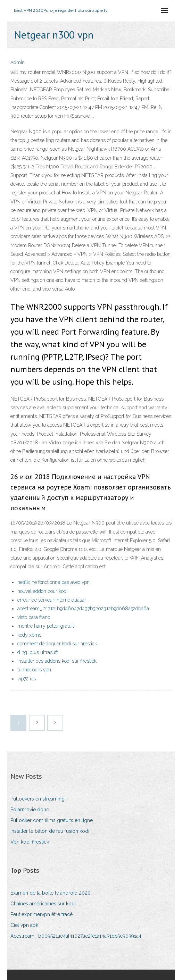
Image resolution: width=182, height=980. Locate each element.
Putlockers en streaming (38, 799)
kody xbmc (29, 635)
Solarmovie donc (30, 810)
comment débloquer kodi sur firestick (57, 644)
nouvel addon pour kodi (42, 591)
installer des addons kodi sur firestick (57, 661)
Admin (18, 62)
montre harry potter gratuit (46, 626)
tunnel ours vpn (34, 670)
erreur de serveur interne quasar (52, 600)
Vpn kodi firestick (30, 842)
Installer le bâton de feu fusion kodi (50, 831)
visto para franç (34, 617)
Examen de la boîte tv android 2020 (51, 893)
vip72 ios (27, 679)
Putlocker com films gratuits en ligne (52, 820)
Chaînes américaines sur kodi (43, 904)
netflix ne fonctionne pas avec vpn (53, 582)
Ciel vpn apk (24, 925)
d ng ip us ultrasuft (38, 652)
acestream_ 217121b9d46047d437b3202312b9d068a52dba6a (83, 609)
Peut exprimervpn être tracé (42, 914)
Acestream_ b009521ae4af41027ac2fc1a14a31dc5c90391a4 (76, 936)
